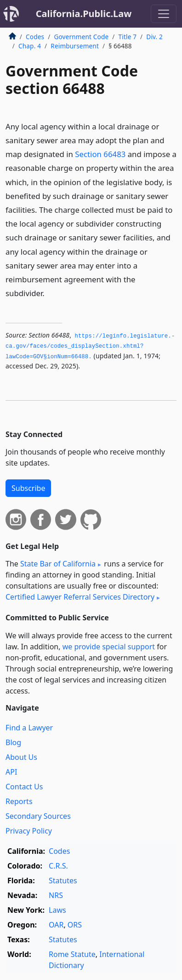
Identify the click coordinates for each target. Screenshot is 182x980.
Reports (19, 801)
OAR (56, 925)
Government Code (81, 37)
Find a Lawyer (29, 728)
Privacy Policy (29, 831)
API (11, 772)
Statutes (63, 881)
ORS (75, 925)
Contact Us (24, 787)
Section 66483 (100, 154)
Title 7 (128, 37)
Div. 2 (154, 37)
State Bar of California (58, 564)
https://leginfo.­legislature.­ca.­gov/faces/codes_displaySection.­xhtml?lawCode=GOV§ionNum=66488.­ (90, 347)
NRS (56, 895)
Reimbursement (75, 46)
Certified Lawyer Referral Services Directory (80, 597)
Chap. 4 (30, 46)
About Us (21, 757)
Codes (35, 37)
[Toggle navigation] (164, 14)
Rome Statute (72, 954)
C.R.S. (58, 866)
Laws (57, 910)
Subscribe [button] (28, 488)
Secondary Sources (38, 816)
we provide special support (109, 647)
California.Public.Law (84, 14)
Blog (13, 742)
